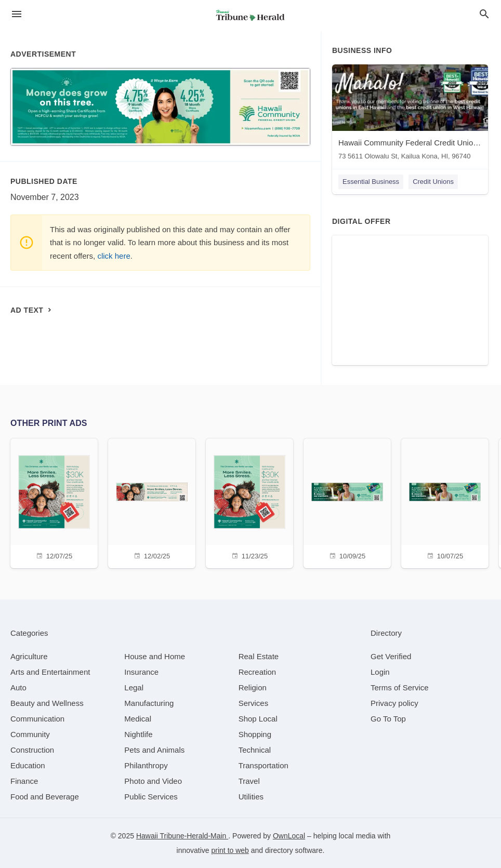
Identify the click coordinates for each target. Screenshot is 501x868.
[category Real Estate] (259, 656)
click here (114, 256)
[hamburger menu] (17, 14)
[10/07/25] (445, 502)
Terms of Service (400, 687)
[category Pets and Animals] (154, 750)
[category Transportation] (263, 765)
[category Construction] (32, 750)
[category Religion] (253, 687)
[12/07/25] (54, 502)
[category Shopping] (255, 734)
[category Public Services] (151, 797)
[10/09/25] (347, 502)
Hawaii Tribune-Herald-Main (182, 836)
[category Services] (254, 703)
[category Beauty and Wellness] (47, 703)
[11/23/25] (249, 502)
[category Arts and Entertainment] (50, 672)
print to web (230, 850)
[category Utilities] (251, 797)
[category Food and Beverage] (45, 797)
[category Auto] (18, 687)
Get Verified (391, 656)
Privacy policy (394, 703)
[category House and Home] (155, 656)
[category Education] (28, 765)
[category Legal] (134, 687)
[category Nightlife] (138, 734)
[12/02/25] (152, 502)
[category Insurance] (141, 672)
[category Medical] (138, 719)
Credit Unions (433, 182)
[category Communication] (37, 719)
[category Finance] (24, 781)
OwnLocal (289, 836)
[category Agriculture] (29, 656)
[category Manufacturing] (149, 703)
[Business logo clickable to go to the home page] (251, 16)
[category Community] (30, 734)
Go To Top (388, 719)
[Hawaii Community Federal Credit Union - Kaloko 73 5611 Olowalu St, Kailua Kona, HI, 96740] (410, 115)
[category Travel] (249, 781)
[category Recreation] (258, 672)
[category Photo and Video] (153, 781)
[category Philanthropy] (146, 765)
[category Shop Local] (258, 719)
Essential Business (371, 182)
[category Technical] (255, 750)
